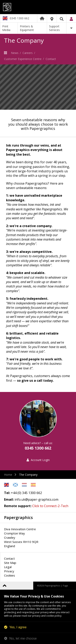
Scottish (15, 485)
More (71, 28)
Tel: (7, 493)
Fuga (65, 586)
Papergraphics (38, 7)
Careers (28, 53)
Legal (8, 567)
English (6, 485)
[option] (38, 87)
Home (42, 18)
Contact (51, 59)
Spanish (33, 485)
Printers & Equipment (27, 28)
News (15, 53)
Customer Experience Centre (23, 59)
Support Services (54, 28)
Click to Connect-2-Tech (50, 506)
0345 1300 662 (19, 18)
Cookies (10, 575)
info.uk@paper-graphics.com (36, 499)
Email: (9, 499)
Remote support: (18, 506)
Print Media (6, 28)
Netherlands (24, 485)
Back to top (5, 586)
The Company (6, 53)
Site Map (10, 563)
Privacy (9, 571)
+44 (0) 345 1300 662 (26, 493)
